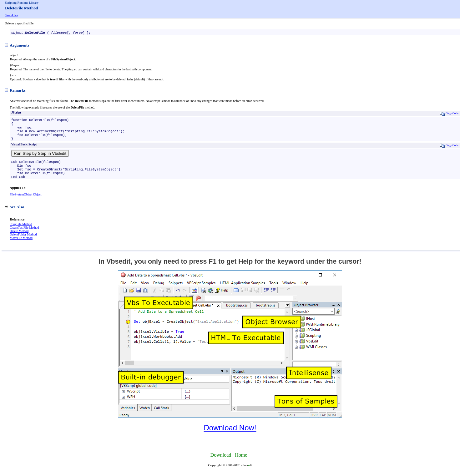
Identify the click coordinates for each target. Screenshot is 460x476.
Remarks (15, 91)
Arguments (17, 46)
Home (241, 462)
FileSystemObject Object (26, 202)
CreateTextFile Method (24, 235)
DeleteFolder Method (23, 242)
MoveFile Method (21, 245)
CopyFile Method (21, 232)
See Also (11, 15)
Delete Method (19, 238)
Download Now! (230, 435)
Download (221, 462)
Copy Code (449, 114)
